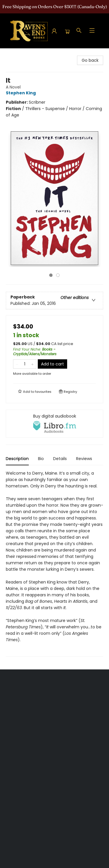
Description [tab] (17, 459)
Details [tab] (60, 459)
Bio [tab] (41, 459)
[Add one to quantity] (32, 364)
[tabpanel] (54, 563)
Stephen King (22, 93)
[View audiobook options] (54, 424)
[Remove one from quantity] (17, 364)
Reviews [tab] (84, 459)
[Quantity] (25, 364)
